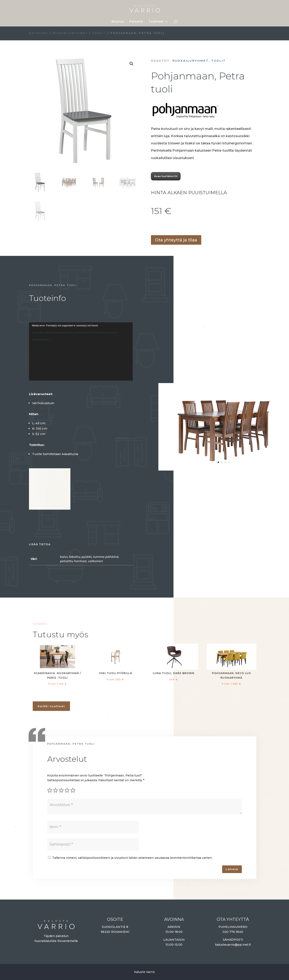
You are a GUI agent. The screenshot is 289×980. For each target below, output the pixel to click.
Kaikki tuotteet (51, 706)
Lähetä (232, 869)
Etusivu (118, 22)
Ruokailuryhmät (70, 33)
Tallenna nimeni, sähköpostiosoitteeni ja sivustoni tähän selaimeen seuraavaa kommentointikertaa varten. (132, 858)
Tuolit (99, 33)
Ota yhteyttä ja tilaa (176, 240)
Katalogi (39, 33)
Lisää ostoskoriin (152, 226)
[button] (131, 64)
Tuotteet (156, 22)
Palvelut (136, 22)
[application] (81, 351)
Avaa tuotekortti (166, 176)
